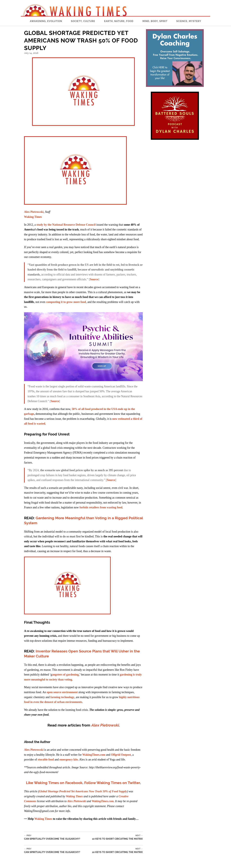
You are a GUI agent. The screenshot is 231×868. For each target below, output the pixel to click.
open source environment (62, 692)
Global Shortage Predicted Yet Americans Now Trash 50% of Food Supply (83, 791)
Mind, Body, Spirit (155, 21)
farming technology (62, 697)
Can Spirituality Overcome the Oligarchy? (52, 837)
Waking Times (43, 819)
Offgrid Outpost (121, 755)
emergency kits (69, 759)
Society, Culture (83, 21)
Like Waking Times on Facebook (54, 783)
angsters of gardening (65, 675)
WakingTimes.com (94, 755)
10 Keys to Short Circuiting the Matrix (117, 837)
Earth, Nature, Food (119, 21)
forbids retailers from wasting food (101, 507)
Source (94, 279)
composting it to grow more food (66, 302)
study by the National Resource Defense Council (66, 225)
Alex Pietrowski (34, 212)
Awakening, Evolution (46, 21)
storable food (46, 759)
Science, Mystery (189, 21)
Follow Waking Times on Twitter (112, 783)
